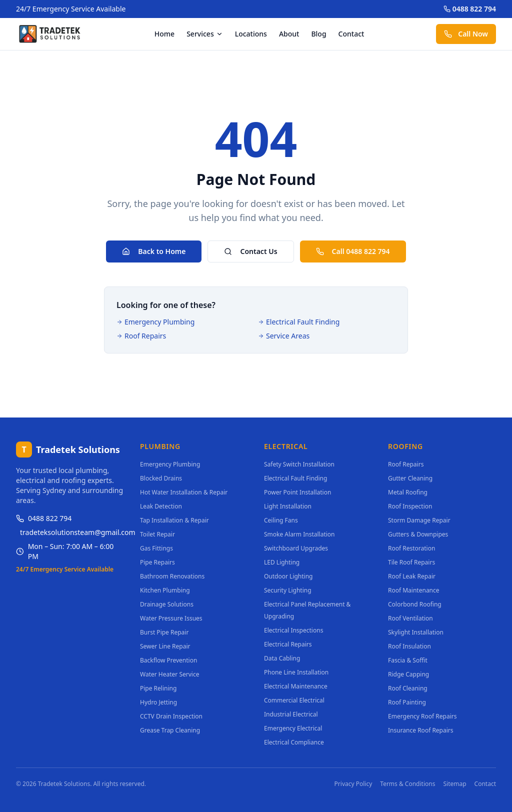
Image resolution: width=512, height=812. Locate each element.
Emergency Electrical (293, 728)
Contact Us (250, 251)
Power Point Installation (297, 492)
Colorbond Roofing (415, 604)
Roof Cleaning (408, 688)
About (289, 34)
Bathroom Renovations (172, 576)
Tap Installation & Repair (174, 520)
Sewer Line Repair (165, 646)
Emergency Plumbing (155, 322)
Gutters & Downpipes (418, 534)
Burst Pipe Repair (164, 632)
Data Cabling (282, 658)
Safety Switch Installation (299, 464)
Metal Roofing (408, 492)
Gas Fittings (156, 548)
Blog (318, 34)
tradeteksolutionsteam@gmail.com (72, 532)
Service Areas (284, 336)
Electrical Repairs (288, 644)
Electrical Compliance (294, 742)
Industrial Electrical (291, 714)
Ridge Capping (408, 674)
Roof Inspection (410, 506)
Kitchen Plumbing (165, 590)
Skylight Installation (416, 632)
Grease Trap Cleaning (170, 730)
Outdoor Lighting (288, 576)
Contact (351, 34)
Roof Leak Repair (412, 576)
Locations (251, 34)
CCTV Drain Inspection (171, 716)
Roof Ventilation (410, 618)
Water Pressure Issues (171, 618)
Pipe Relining (158, 688)
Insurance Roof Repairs (421, 730)
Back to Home (154, 251)
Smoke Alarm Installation (299, 534)
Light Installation (288, 506)
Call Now (466, 34)
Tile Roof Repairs (411, 562)
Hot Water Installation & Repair (184, 492)
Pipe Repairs (157, 562)
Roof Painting (407, 702)
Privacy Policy (353, 784)
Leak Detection (161, 506)
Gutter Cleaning (410, 478)
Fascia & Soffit (408, 660)
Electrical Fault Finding (299, 322)
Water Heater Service (169, 674)
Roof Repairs (141, 336)
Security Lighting (288, 590)
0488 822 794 (470, 9)
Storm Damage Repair (419, 520)
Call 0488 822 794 (353, 251)
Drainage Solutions (167, 604)
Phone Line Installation (296, 672)
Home (164, 34)
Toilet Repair (157, 534)
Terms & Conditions (407, 784)
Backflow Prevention (168, 660)
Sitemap (454, 784)
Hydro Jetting (158, 702)
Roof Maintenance (414, 590)
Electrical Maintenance (296, 686)
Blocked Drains (161, 478)
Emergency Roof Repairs (422, 716)
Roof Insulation (409, 646)
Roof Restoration (411, 548)
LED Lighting (282, 562)
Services (205, 34)
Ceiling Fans (281, 520)
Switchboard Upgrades (296, 548)
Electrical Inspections (293, 630)
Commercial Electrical (294, 700)
